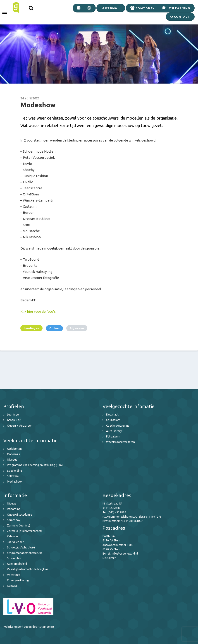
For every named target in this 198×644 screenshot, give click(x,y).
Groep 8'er (14, 420)
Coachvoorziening (118, 426)
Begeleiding (14, 471)
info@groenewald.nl (125, 554)
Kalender (13, 536)
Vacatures (13, 575)
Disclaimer (109, 558)
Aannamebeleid (17, 564)
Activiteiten (14, 449)
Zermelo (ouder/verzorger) (25, 531)
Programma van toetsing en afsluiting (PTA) (35, 465)
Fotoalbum (113, 436)
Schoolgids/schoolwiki (21, 547)
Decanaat (112, 415)
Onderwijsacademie (20, 515)
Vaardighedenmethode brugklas (27, 569)
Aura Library (114, 431)
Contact (12, 586)
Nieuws (12, 503)
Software (13, 476)
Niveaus (12, 460)
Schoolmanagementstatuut (25, 553)
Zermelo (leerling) (19, 525)
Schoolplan (14, 558)
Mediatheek (15, 482)
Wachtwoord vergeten (120, 442)
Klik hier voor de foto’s (38, 311)
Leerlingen (31, 328)
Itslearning (14, 509)
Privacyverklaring (18, 580)
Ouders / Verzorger (19, 426)
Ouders (54, 328)
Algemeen (77, 328)
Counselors (113, 420)
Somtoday (14, 520)
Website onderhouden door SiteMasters (29, 627)
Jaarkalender (15, 542)
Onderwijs (13, 454)
